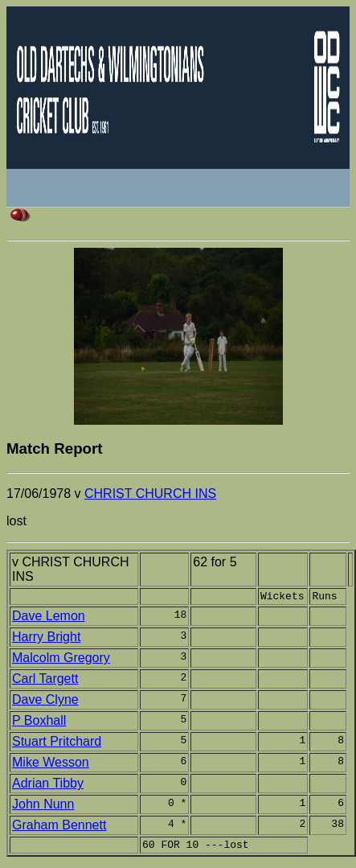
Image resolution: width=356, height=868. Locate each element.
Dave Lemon (49, 618)
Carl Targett (45, 681)
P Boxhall (39, 723)
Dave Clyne (45, 702)
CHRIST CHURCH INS (150, 494)
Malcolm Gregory (61, 660)
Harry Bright (46, 639)
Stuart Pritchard (57, 744)
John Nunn (43, 806)
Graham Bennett (59, 827)
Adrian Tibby (48, 786)
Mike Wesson (51, 765)
